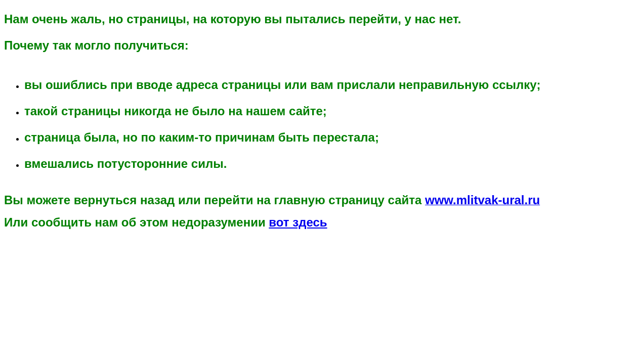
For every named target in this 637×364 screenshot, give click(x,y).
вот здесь (298, 222)
